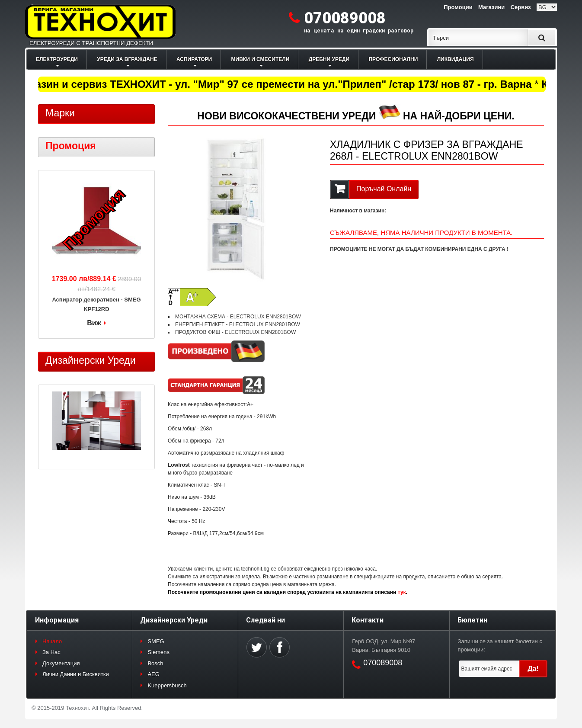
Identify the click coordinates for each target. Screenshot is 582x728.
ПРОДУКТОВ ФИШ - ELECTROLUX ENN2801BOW (235, 332)
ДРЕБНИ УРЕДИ (329, 59)
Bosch (155, 663)
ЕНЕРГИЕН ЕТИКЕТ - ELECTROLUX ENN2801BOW (238, 324)
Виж (94, 323)
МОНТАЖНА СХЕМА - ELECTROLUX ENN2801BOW (238, 317)
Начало (52, 641)
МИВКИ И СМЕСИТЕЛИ (261, 59)
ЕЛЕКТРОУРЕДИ (57, 59)
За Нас (51, 652)
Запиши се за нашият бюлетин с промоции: (500, 646)
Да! (533, 669)
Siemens (158, 652)
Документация (61, 663)
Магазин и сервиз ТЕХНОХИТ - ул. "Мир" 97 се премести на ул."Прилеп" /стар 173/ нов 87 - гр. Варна (277, 84)
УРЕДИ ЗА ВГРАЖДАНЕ (127, 59)
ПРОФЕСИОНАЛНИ (393, 59)
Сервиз (521, 7)
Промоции (458, 7)
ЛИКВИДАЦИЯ (456, 59)
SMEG (156, 641)
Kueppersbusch (167, 685)
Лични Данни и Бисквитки (76, 674)
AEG (153, 674)
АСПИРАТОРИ (194, 59)
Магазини (491, 7)
